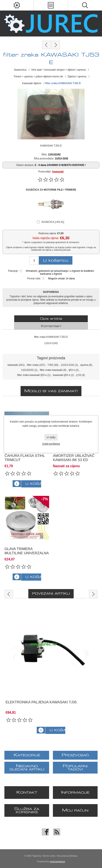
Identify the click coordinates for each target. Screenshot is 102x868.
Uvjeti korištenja (51, 444)
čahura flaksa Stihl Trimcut (25, 458)
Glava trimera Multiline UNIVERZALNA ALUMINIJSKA (26, 553)
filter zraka (33, 365)
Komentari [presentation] (51, 326)
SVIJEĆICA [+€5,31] (53, 222)
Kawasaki (58, 172)
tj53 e (72, 370)
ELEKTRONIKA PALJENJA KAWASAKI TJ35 (41, 702)
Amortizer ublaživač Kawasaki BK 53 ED (74, 458)
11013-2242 (67, 365)
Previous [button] (9, 594)
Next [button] (93, 594)
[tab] (51, 319)
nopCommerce (58, 861)
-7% (45, 499)
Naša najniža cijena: (46, 238)
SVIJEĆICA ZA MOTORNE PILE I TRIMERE (51, 190)
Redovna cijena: (47, 233)
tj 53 (79, 375)
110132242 (27, 370)
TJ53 (50, 365)
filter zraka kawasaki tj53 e (32, 375)
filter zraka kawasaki (51, 370)
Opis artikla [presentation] (51, 319)
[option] (51, 668)
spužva (84, 365)
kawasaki (13, 365)
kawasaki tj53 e (61, 375)
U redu (51, 437)
